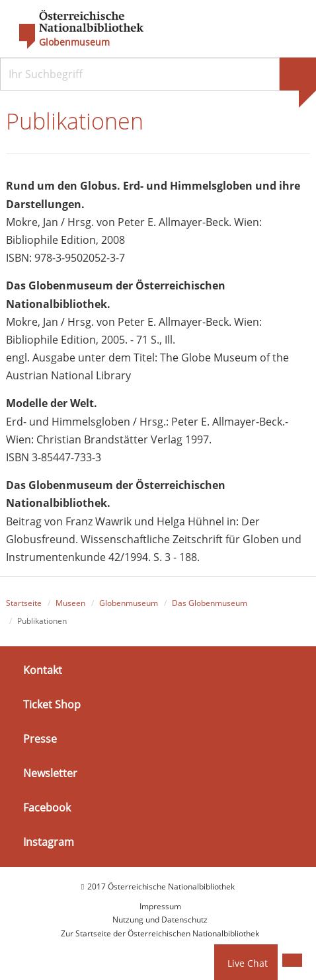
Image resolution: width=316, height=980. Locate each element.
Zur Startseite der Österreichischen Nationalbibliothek (160, 933)
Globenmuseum (74, 42)
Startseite (24, 603)
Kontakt (43, 669)
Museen (70, 603)
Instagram (49, 842)
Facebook (47, 808)
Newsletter (50, 773)
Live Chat (248, 963)
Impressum (160, 906)
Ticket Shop (52, 704)
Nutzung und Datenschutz (160, 920)
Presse (40, 739)
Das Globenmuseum (210, 603)
